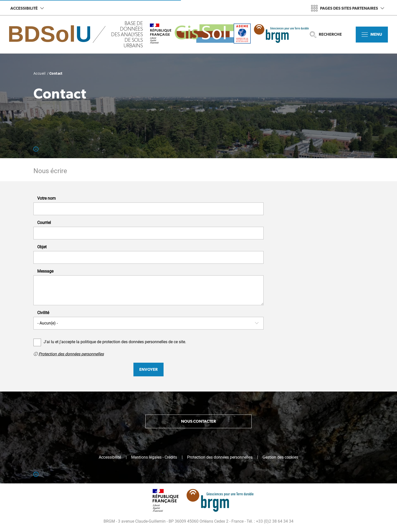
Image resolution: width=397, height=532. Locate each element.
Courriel (44, 223)
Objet (42, 247)
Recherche (326, 35)
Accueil (39, 73)
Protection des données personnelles (71, 354)
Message (45, 271)
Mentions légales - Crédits (154, 457)
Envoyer (148, 369)
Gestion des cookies (280, 457)
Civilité (43, 313)
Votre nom (46, 198)
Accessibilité (27, 8)
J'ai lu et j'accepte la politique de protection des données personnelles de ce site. (115, 342)
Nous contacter (198, 421)
